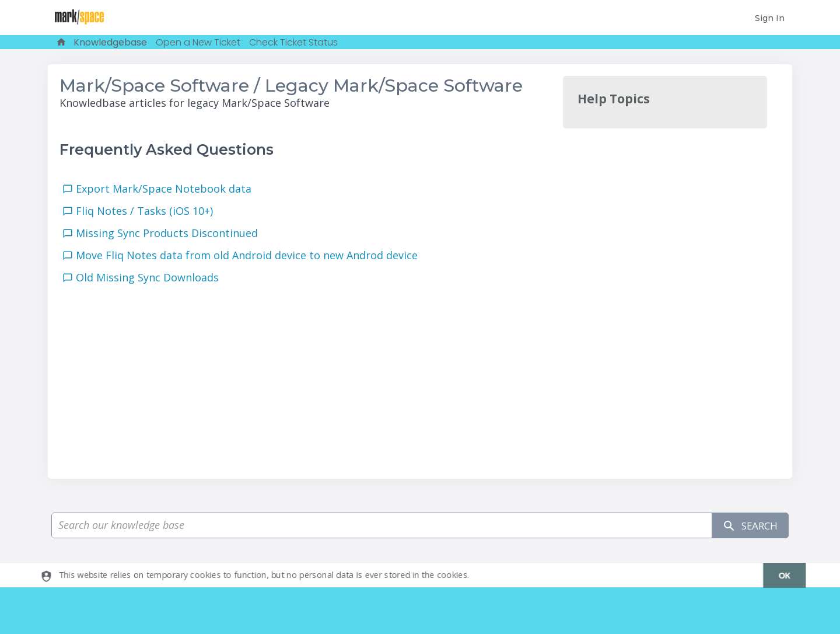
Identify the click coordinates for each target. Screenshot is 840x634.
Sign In (770, 18)
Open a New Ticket (198, 42)
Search (747, 526)
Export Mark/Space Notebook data (167, 189)
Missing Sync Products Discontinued (170, 233)
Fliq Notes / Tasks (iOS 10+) (147, 211)
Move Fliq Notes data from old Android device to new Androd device (250, 255)
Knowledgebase (110, 42)
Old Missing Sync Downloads (150, 277)
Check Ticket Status (293, 42)
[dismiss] (779, 575)
